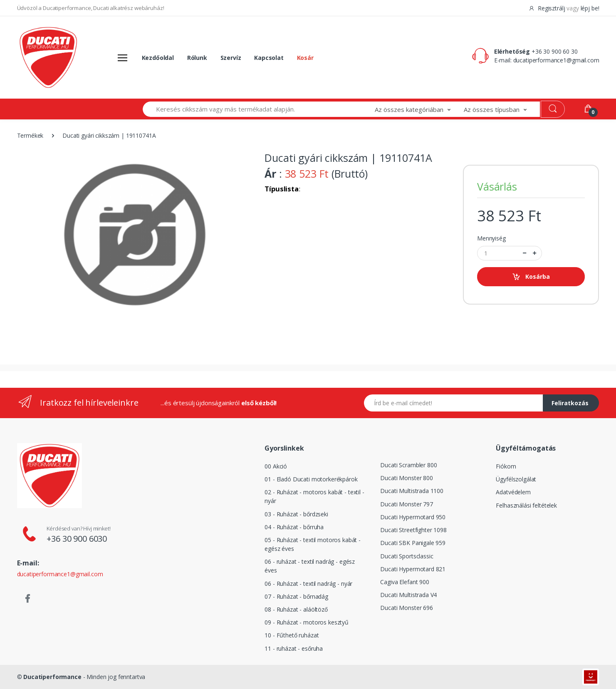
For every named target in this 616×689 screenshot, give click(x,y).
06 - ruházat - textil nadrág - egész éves (310, 566)
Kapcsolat (269, 58)
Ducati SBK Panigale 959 (413, 543)
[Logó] (48, 57)
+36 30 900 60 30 (555, 51)
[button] (419, 109)
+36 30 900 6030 (77, 539)
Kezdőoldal (158, 58)
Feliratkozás (570, 403)
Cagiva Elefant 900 (404, 582)
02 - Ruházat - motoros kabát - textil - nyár (314, 496)
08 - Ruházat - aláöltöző (296, 609)
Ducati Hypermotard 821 (413, 569)
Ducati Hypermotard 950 (413, 517)
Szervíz (231, 58)
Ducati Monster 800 (406, 478)
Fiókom (506, 466)
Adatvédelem (513, 492)
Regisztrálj (548, 8)
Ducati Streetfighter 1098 (413, 530)
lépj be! (590, 8)
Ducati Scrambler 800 (408, 465)
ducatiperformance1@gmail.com (556, 60)
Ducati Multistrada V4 (408, 595)
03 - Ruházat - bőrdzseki (296, 514)
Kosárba (531, 277)
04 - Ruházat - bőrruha (294, 527)
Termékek (30, 135)
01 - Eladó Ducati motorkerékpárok (311, 479)
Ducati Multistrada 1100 (412, 491)
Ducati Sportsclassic (407, 556)
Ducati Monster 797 (406, 504)
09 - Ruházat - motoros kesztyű (307, 622)
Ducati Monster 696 (406, 608)
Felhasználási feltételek (526, 505)
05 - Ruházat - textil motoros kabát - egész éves (313, 544)
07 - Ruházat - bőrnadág (296, 596)
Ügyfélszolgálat (516, 479)
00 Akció (276, 466)
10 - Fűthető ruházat (292, 635)
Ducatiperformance (52, 677)
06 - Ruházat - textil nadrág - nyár (308, 584)
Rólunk (197, 58)
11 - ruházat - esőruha (294, 648)
